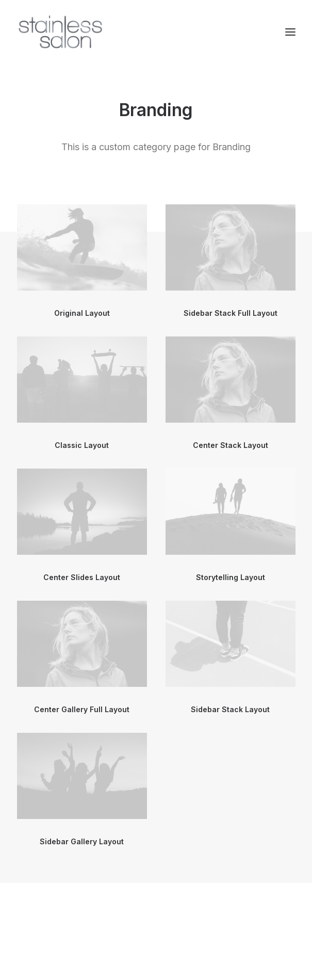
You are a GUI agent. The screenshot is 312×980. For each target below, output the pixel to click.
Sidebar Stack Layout (230, 709)
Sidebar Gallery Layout (82, 841)
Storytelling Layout (231, 577)
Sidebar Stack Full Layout (231, 313)
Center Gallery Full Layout (82, 709)
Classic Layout (82, 445)
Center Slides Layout (82, 577)
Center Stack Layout (231, 445)
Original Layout (82, 313)
